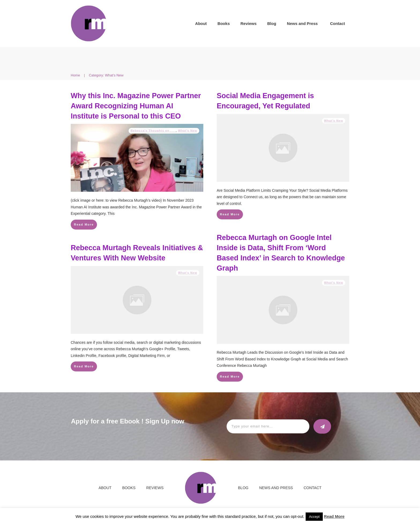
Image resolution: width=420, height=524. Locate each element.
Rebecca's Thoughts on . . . (153, 131)
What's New (188, 131)
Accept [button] (314, 517)
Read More (334, 516)
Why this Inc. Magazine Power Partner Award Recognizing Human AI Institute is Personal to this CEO (136, 106)
